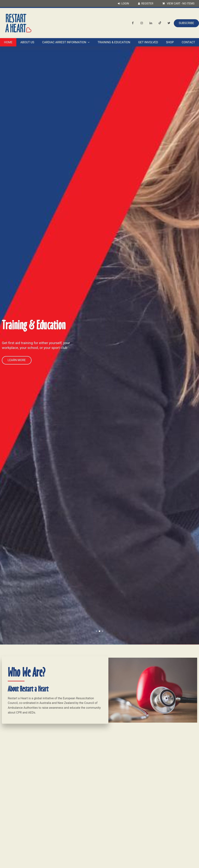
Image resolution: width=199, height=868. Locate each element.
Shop (170, 42)
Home (8, 42)
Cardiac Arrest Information (64, 42)
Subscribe (186, 23)
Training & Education (114, 42)
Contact (188, 42)
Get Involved (148, 42)
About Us (27, 42)
